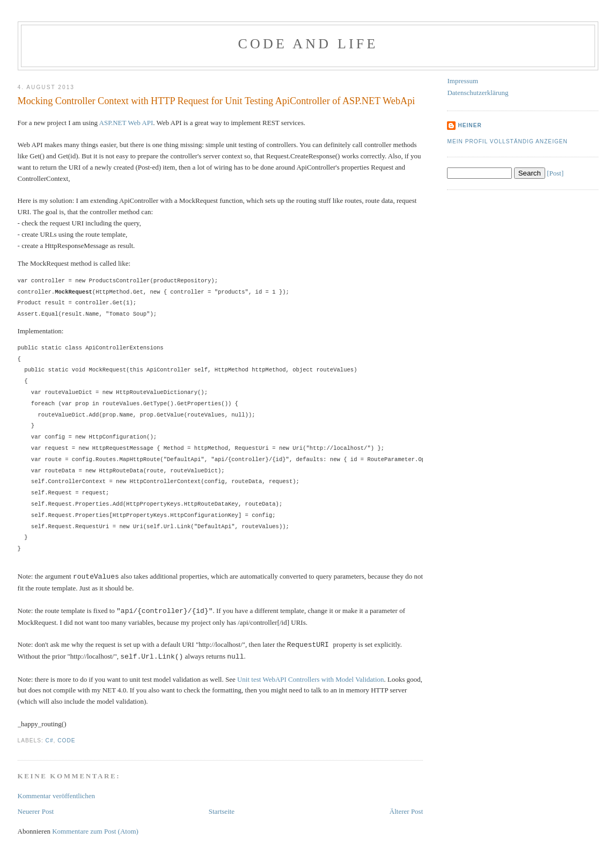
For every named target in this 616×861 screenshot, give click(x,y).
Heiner (470, 125)
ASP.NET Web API (126, 123)
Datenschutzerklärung (478, 93)
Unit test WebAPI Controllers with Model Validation (311, 679)
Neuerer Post (36, 811)
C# (50, 740)
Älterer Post (406, 811)
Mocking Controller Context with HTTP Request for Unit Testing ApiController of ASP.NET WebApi (217, 101)
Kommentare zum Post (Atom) (95, 831)
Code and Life (308, 44)
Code (66, 740)
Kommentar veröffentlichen (57, 796)
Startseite (222, 811)
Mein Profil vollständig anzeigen (507, 141)
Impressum (463, 81)
